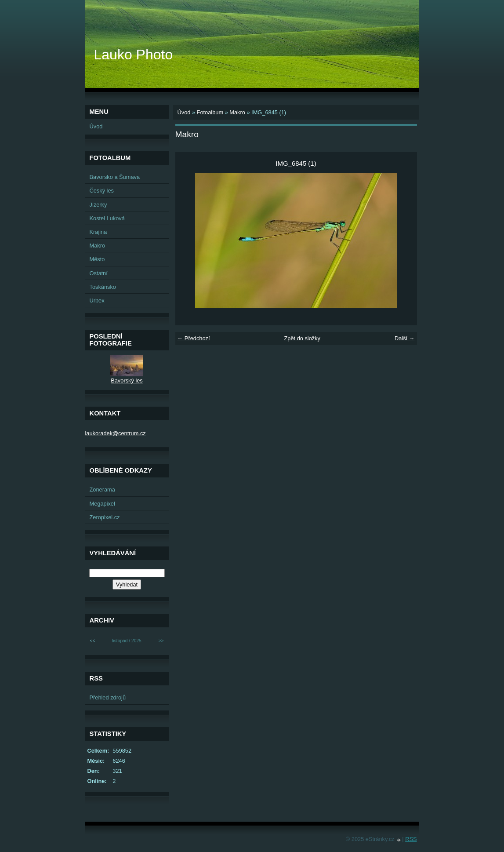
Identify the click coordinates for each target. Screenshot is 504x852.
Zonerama (102, 490)
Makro (237, 112)
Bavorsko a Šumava (115, 177)
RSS (411, 839)
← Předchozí (194, 338)
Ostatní (99, 273)
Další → (405, 338)
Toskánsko (103, 287)
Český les (102, 191)
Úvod (184, 112)
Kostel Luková (107, 218)
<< (93, 641)
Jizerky (98, 205)
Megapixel (102, 504)
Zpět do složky (302, 338)
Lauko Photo (134, 55)
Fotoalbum (210, 112)
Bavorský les (127, 380)
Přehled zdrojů (108, 697)
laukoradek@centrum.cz (116, 433)
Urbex (97, 300)
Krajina (98, 232)
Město (97, 259)
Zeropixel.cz (105, 517)
